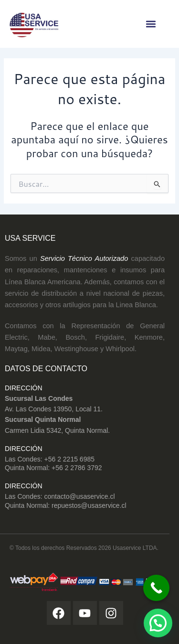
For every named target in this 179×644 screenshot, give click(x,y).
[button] (151, 24)
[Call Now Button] (156, 588)
